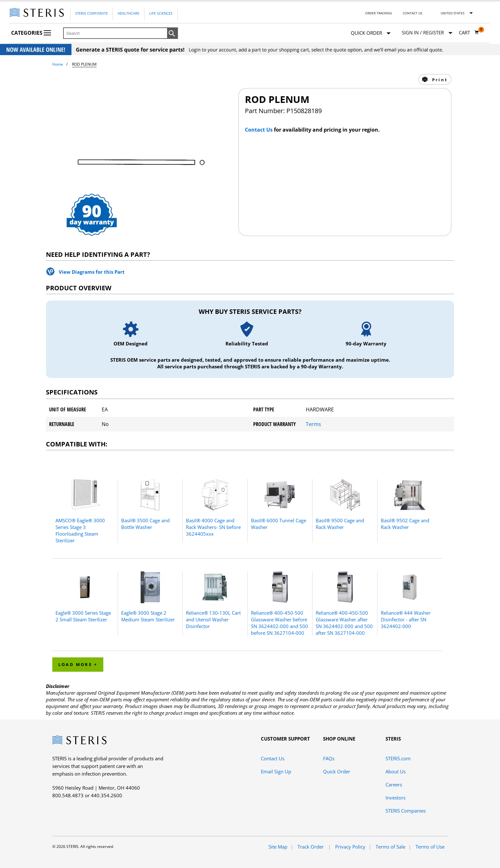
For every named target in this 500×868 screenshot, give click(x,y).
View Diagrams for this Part (92, 272)
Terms (313, 424)
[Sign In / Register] (427, 33)
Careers (394, 785)
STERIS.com (398, 758)
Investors (396, 798)
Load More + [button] (78, 664)
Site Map (278, 847)
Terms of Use (430, 847)
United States (452, 13)
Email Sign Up (276, 771)
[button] (173, 33)
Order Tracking (379, 13)
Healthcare (129, 13)
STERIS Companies (406, 811)
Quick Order (371, 33)
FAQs (329, 758)
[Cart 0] (469, 33)
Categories (31, 33)
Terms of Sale (390, 847)
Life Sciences (161, 13)
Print (439, 80)
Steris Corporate (92, 13)
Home (58, 64)
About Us (396, 771)
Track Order (311, 847)
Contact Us (412, 13)
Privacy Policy (350, 847)
